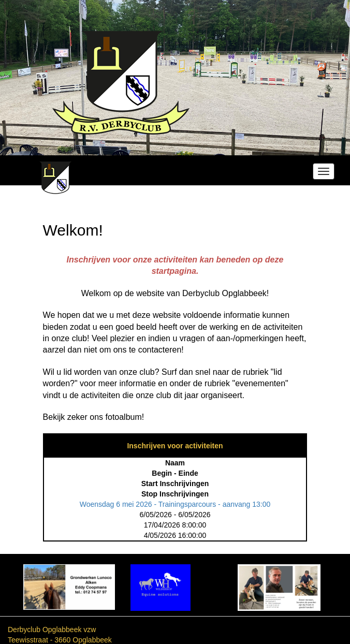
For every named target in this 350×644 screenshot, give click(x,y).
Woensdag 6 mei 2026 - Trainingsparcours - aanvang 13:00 (175, 504)
